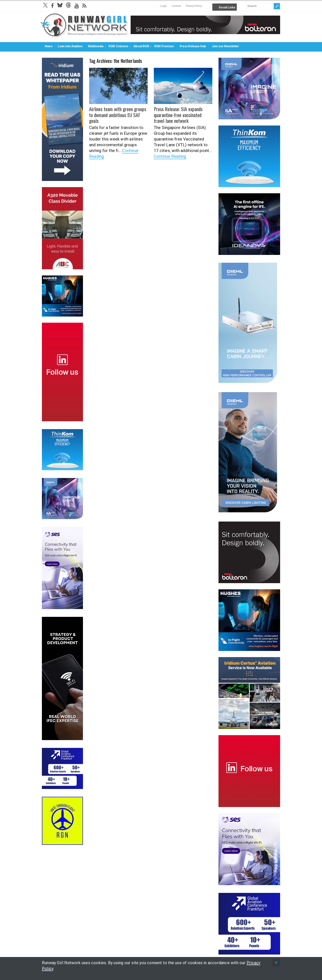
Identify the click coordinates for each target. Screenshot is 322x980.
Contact (176, 6)
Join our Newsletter (225, 46)
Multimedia (96, 46)
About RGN (141, 46)
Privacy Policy (194, 6)
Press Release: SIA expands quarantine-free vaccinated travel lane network (178, 115)
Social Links (227, 7)
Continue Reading (170, 156)
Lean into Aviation (70, 46)
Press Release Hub (193, 46)
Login (163, 6)
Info (241, 6)
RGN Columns (118, 46)
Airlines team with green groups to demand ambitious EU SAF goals (118, 115)
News (49, 46)
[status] (276, 963)
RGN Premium (164, 46)
